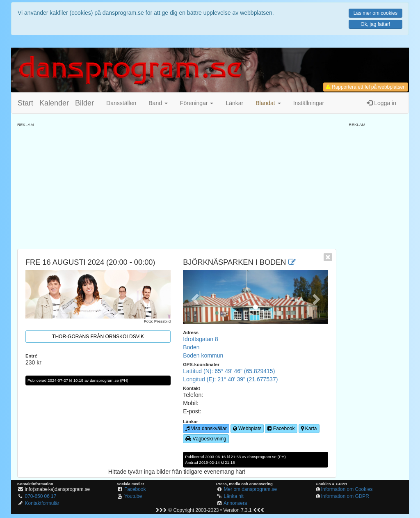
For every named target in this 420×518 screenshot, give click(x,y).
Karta (309, 429)
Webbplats (247, 429)
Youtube (133, 496)
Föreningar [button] (197, 103)
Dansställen (121, 103)
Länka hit (234, 496)
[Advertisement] (177, 185)
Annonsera (235, 503)
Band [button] (158, 103)
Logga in (381, 103)
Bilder (84, 103)
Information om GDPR (345, 496)
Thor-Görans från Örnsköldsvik (98, 337)
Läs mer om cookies (375, 13)
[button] (268, 103)
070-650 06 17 (41, 496)
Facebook (281, 429)
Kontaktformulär (42, 503)
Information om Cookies (347, 489)
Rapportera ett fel (366, 87)
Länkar (234, 103)
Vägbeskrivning (206, 439)
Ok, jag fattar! (375, 24)
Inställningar (309, 103)
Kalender (54, 103)
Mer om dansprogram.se (251, 489)
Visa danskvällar (206, 429)
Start (25, 103)
